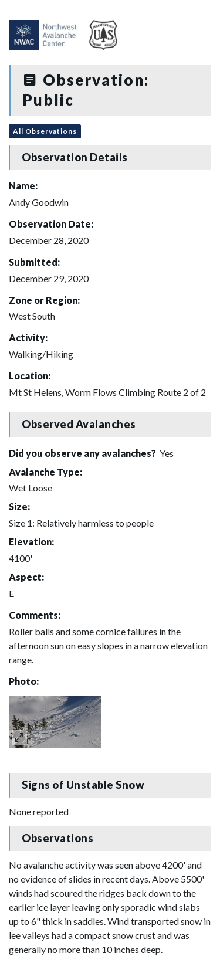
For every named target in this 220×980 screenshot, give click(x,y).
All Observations (45, 131)
